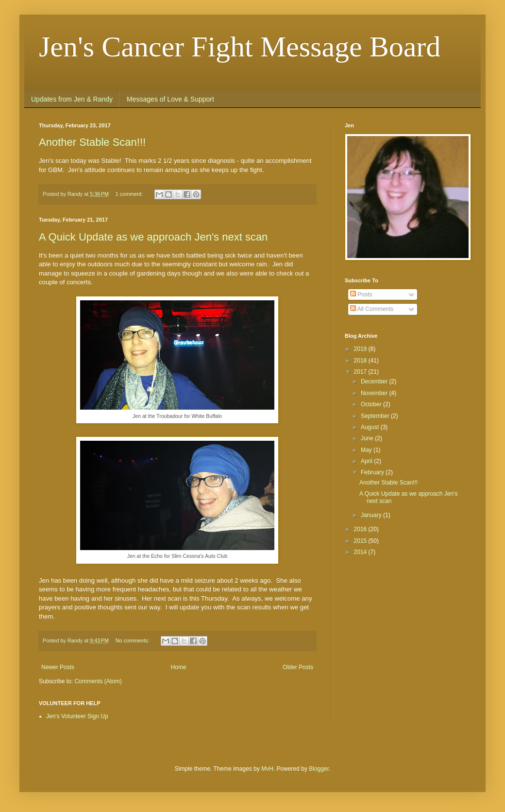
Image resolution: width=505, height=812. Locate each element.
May (367, 450)
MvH (267, 769)
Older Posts (298, 667)
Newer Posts (58, 667)
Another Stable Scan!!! (92, 142)
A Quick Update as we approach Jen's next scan (153, 237)
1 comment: (130, 194)
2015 (361, 541)
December (375, 381)
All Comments (372, 309)
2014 (361, 552)
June (368, 438)
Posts (361, 294)
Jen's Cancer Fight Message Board (240, 47)
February (373, 472)
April (367, 461)
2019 (361, 349)
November (375, 393)
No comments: (133, 640)
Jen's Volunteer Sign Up (77, 716)
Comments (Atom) (98, 681)
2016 (361, 529)
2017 (361, 372)
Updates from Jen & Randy (72, 99)
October (372, 404)
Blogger (319, 769)
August (371, 427)
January (372, 515)
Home (179, 667)
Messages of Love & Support (170, 99)
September (376, 416)
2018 (361, 361)
